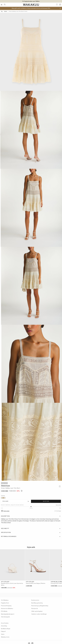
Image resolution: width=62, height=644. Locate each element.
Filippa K (3, 631)
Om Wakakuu (5, 600)
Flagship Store (5, 603)
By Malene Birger (6, 629)
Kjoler (6, 11)
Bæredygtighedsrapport (8, 614)
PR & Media (4, 611)
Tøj (2, 11)
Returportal (35, 609)
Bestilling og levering (37, 603)
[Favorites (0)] (57, 5)
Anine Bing (4, 626)
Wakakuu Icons (5, 637)
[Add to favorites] (59, 487)
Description (31, 516)
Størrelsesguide (5, 617)
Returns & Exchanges (31, 537)
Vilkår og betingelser (37, 611)
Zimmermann (5, 486)
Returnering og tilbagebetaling (40, 606)
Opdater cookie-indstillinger (39, 614)
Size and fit (31, 529)
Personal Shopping (6, 606)
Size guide (58, 505)
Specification (31, 533)
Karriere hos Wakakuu (7, 609)
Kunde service (35, 600)
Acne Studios (5, 623)
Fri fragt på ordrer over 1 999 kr (31, 1)
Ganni (3, 634)
